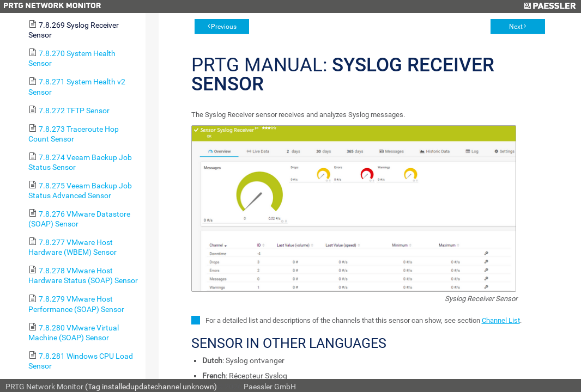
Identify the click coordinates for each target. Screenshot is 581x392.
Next (516, 27)
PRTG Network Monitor (44, 387)
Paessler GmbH (270, 387)
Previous (224, 27)
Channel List (501, 320)
